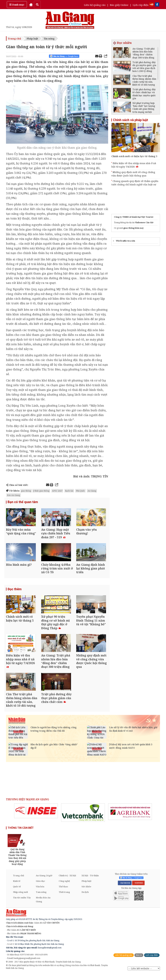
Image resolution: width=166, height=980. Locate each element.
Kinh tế (17, 887)
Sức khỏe (86, 893)
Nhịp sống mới (20, 899)
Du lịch (85, 899)
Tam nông (41, 899)
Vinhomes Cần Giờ (144, 222)
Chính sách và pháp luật (130, 120)
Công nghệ (64, 887)
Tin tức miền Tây (22, 904)
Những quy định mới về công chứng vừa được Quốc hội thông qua (133, 174)
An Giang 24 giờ (44, 882)
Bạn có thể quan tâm (23, 502)
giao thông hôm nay (133, 228)
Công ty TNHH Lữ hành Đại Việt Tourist (134, 217)
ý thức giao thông (41, 491)
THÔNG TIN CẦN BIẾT (21, 834)
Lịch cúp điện (141, 5)
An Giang (92, 491)
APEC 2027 (57, 491)
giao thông (26, 491)
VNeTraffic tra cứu (125, 241)
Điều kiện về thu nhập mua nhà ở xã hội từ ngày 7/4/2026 (134, 165)
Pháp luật (32, 38)
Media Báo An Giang (43, 906)
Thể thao (63, 893)
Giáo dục (40, 887)
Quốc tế (17, 893)
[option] (36, 817)
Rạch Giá (69, 491)
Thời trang (64, 899)
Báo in (139, 962)
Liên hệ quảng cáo (95, 5)
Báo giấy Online (119, 5)
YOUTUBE (138, 889)
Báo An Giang (14, 495)
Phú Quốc (80, 491)
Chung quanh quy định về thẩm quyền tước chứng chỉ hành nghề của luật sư (135, 183)
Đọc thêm (15, 592)
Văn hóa (40, 893)
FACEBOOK (125, 889)
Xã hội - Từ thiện (90, 882)
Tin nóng (49, 38)
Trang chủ (14, 38)
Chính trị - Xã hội (67, 882)
